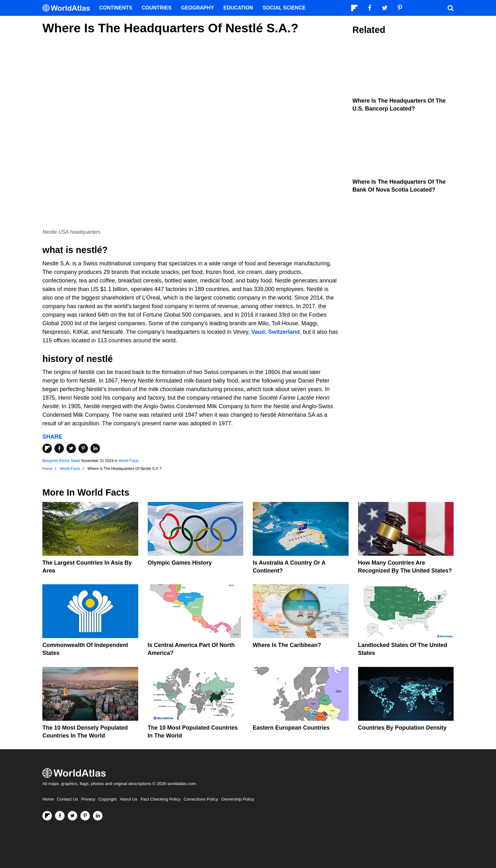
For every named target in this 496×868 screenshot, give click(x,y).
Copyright (108, 799)
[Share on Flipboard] (47, 448)
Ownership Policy (238, 799)
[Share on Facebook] (59, 448)
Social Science (284, 8)
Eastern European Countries (291, 728)
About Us (129, 799)
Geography (197, 8)
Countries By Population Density (402, 728)
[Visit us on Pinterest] (85, 816)
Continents (116, 8)
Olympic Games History (180, 563)
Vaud (258, 332)
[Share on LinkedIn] (95, 448)
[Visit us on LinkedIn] (98, 816)
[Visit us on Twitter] (72, 816)
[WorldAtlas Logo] (68, 8)
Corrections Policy (201, 799)
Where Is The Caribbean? (287, 645)
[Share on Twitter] (71, 448)
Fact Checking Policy (160, 799)
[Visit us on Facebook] (60, 816)
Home (48, 799)
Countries (157, 8)
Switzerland (284, 332)
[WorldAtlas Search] (450, 8)
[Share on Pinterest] (83, 448)
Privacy (88, 799)
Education (238, 8)
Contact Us (68, 799)
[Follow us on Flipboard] (47, 816)
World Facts (129, 461)
